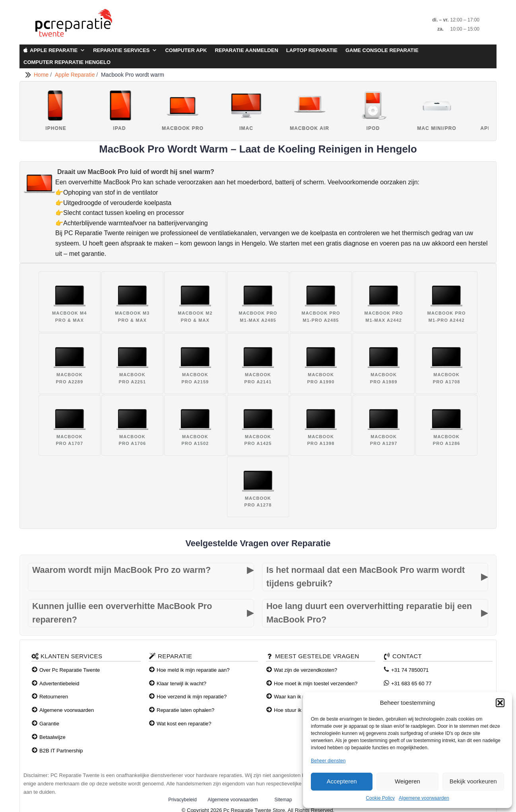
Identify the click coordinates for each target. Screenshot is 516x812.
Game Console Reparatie (382, 50)
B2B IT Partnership (61, 751)
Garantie (49, 724)
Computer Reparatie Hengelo (67, 62)
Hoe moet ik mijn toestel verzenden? (316, 683)
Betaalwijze (52, 737)
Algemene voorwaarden (424, 798)
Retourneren (54, 697)
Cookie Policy (380, 798)
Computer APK (186, 50)
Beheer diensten (328, 761)
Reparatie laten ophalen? (185, 710)
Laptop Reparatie (312, 50)
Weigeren (407, 781)
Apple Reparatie (57, 50)
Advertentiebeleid (59, 683)
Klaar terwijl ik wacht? (181, 683)
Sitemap (283, 800)
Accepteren (342, 781)
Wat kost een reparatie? (184, 724)
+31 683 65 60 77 (411, 683)
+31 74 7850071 (410, 670)
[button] (500, 703)
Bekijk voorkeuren (473, 781)
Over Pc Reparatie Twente (70, 670)
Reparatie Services (125, 50)
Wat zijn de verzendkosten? (306, 670)
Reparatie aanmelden (246, 50)
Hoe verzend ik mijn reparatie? (192, 697)
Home (42, 75)
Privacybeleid (182, 800)
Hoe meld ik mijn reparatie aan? (193, 670)
